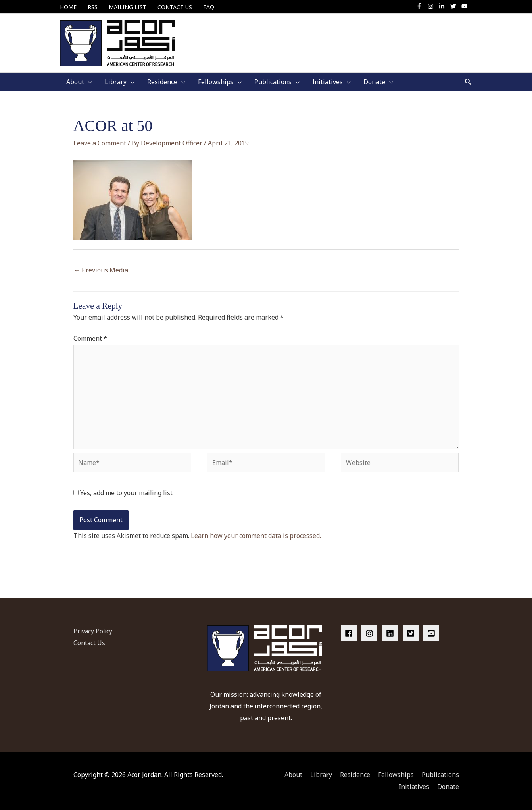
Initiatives (414, 787)
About (293, 775)
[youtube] (465, 6)
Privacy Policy (94, 631)
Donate (448, 787)
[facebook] (350, 633)
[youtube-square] (432, 633)
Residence (355, 775)
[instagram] (433, 6)
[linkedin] (392, 633)
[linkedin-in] (444, 6)
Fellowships (396, 775)
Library (321, 775)
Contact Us (89, 643)
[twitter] (455, 6)
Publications (440, 775)
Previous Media (101, 270)
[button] (468, 82)
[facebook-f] (421, 6)
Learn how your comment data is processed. (256, 536)
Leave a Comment (100, 143)
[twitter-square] (412, 633)
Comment (90, 339)
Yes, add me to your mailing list (123, 493)
